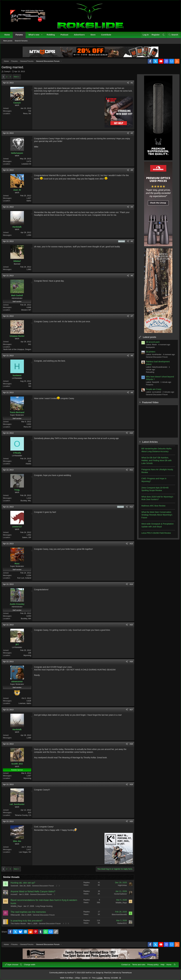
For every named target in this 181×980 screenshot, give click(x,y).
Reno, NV (29, 116)
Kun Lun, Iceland (26, 580)
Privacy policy (152, 963)
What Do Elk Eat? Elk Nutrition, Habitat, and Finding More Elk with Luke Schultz (154, 462)
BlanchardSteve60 (117, 917)
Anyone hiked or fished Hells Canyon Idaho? (35, 894)
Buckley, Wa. (28, 503)
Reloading (148, 374)
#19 (129, 787)
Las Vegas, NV (27, 854)
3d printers (148, 354)
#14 (129, 586)
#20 (129, 823)
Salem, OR (29, 540)
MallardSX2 (120, 925)
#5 (130, 243)
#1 (130, 85)
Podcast (66, 36)
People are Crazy (151, 391)
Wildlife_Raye (18, 908)
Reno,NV (29, 429)
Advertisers (81, 36)
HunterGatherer (118, 896)
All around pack (151, 344)
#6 (130, 278)
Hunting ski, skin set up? (25, 885)
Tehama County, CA (25, 817)
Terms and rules (137, 963)
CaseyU (9, 74)
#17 (129, 712)
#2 (130, 135)
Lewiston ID (28, 166)
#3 (130, 172)
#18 (129, 746)
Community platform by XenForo (72, 971)
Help (161, 963)
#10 (129, 435)
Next (18, 79)
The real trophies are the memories (30, 914)
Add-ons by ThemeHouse (122, 971)
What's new (35, 36)
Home (9, 36)
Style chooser (13, 963)
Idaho (31, 203)
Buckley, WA (28, 621)
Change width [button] (31, 963)
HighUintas (120, 887)
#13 (129, 546)
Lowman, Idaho (27, 705)
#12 (129, 509)
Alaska (30, 466)
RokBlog (52, 36)
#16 (129, 664)
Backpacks (148, 349)
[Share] (126, 85)
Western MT (28, 312)
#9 (130, 395)
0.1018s (100, 976)
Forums (21, 36)
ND (32, 388)
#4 (130, 209)
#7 (130, 318)
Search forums (23, 42)
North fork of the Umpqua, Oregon (19, 351)
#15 (129, 627)
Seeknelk (16, 888)
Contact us (124, 963)
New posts (9, 42)
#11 (129, 472)
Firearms (147, 387)
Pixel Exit (108, 971)
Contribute (108, 36)
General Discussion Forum (45, 888)
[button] (43, 36)
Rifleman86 (17, 917)
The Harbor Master (20, 926)
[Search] (172, 36)
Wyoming (29, 657)
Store (94, 36)
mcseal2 (16, 896)
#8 (130, 358)
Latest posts (147, 339)
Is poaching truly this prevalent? (29, 923)
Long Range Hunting (46, 908)
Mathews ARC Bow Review (151, 508)
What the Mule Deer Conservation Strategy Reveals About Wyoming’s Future (155, 517)
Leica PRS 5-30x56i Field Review (154, 535)
